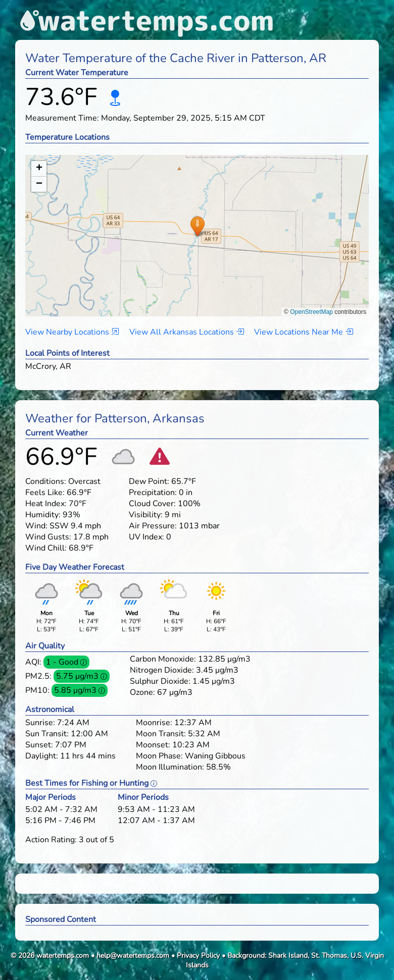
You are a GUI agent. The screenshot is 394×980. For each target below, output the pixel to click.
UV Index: (146, 537)
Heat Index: (46, 504)
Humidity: (43, 515)
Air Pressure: (153, 526)
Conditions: (46, 481)
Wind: (36, 526)
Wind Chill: (46, 548)
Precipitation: (153, 493)
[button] (197, 226)
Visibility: (146, 515)
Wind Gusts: (48, 537)
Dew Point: (149, 481)
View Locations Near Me (304, 332)
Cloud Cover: (152, 504)
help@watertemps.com (133, 956)
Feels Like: (45, 493)
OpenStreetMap (311, 312)
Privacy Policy (198, 956)
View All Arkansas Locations (187, 332)
